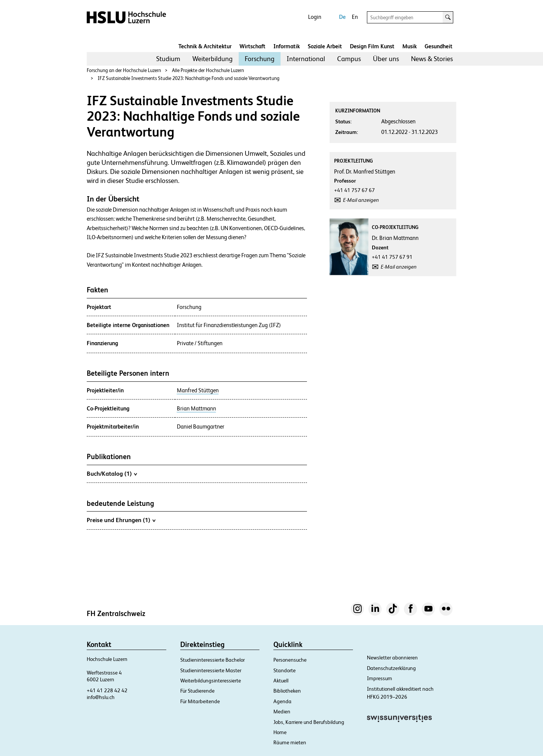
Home (280, 732)
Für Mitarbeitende (200, 701)
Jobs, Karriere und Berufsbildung (309, 722)
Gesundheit (439, 46)
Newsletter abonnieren (392, 658)
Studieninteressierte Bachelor (212, 660)
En (355, 17)
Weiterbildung (212, 59)
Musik (410, 46)
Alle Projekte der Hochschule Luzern (208, 70)
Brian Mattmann (196, 409)
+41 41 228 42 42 (107, 690)
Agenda (282, 701)
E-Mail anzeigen (361, 200)
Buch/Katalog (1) (112, 473)
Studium (168, 59)
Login (315, 17)
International (306, 59)
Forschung (260, 59)
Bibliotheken (287, 691)
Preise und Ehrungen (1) (121, 520)
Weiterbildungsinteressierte (211, 681)
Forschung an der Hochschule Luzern (124, 70)
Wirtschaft (252, 46)
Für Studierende (197, 691)
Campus (349, 59)
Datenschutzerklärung (391, 668)
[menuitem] (168, 59)
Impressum (380, 678)
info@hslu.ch (101, 697)
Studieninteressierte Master (211, 670)
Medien (282, 711)
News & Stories (432, 59)
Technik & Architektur (205, 46)
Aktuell (281, 681)
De (342, 17)
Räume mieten (290, 742)
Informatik (287, 46)
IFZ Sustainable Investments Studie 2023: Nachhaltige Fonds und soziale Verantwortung (189, 78)
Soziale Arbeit (325, 46)
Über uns (386, 59)
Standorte (285, 670)
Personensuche (290, 660)
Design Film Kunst (372, 46)
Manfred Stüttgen (198, 390)
